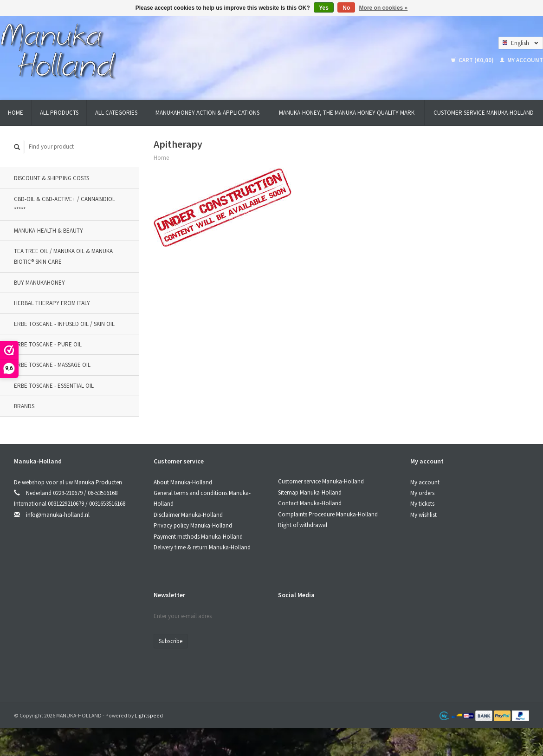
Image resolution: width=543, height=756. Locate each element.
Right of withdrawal (303, 525)
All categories (116, 113)
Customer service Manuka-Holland (484, 113)
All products (59, 113)
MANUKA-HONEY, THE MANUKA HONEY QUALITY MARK (347, 113)
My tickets (422, 504)
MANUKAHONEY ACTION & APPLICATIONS (207, 113)
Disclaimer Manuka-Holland (188, 515)
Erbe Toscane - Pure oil (48, 344)
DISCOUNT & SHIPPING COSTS (52, 178)
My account (521, 60)
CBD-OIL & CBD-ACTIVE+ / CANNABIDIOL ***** (65, 204)
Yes (324, 8)
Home (16, 113)
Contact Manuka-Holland (310, 503)
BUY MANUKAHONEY (39, 283)
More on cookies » (384, 8)
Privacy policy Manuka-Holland (193, 525)
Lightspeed (149, 715)
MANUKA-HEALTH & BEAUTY (48, 231)
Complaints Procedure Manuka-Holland (328, 514)
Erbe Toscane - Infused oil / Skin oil (64, 324)
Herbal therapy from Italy (52, 303)
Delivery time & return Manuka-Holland (202, 547)
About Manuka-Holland (183, 482)
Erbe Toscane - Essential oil (54, 386)
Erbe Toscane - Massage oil (52, 365)
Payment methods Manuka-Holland (198, 537)
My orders (422, 493)
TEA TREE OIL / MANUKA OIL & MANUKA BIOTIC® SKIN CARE (63, 256)
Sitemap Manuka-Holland (310, 492)
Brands (24, 406)
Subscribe (171, 641)
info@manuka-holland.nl (58, 515)
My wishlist (423, 515)
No (346, 8)
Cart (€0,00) (473, 60)
